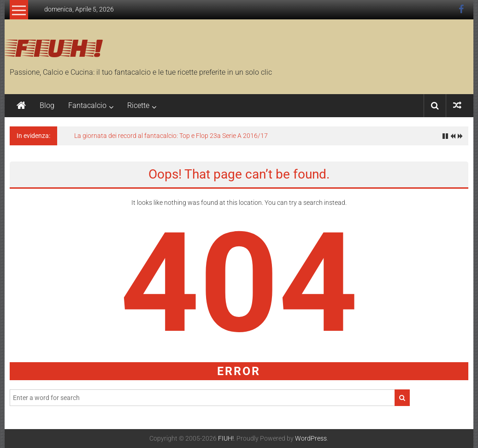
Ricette (138, 105)
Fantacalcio (87, 105)
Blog (47, 105)
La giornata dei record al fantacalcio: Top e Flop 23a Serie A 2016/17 (171, 136)
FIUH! (56, 47)
